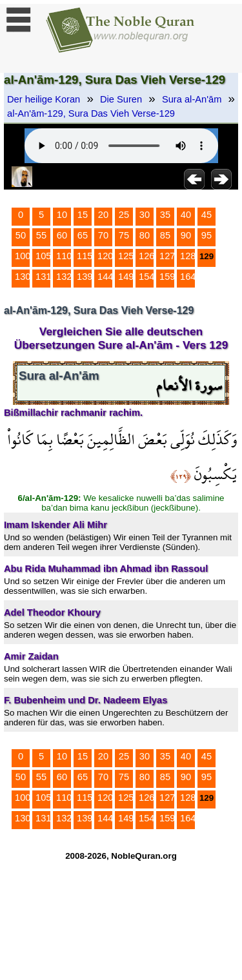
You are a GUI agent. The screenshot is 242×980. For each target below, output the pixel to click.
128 (188, 256)
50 (21, 235)
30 (145, 215)
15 (83, 215)
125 (126, 256)
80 (145, 235)
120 (105, 256)
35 (165, 215)
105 (43, 256)
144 (105, 277)
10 (62, 215)
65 (83, 235)
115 (85, 256)
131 (43, 277)
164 (188, 277)
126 (146, 256)
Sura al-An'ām (192, 99)
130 (23, 277)
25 (124, 215)
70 (103, 235)
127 (167, 256)
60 (62, 235)
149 (126, 277)
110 (64, 256)
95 (207, 235)
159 (167, 277)
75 (124, 235)
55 (41, 235)
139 (85, 277)
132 (64, 277)
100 (23, 256)
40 (186, 215)
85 (165, 235)
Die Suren (121, 99)
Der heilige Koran (44, 99)
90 (186, 235)
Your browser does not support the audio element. (121, 146)
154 (146, 277)
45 (207, 215)
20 (103, 215)
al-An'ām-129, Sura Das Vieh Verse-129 (91, 113)
